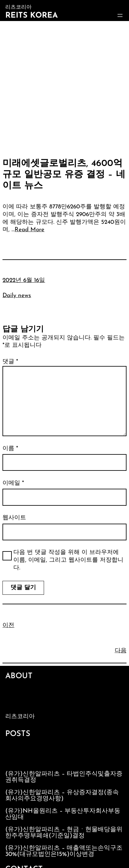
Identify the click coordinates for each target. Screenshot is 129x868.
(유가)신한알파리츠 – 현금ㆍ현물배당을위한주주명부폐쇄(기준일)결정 (64, 833)
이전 (8, 625)
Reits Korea (31, 16)
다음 (121, 651)
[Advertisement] (64, 88)
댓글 (10, 362)
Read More (29, 230)
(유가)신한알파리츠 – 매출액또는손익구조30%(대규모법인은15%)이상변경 (64, 851)
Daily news (17, 296)
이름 (10, 449)
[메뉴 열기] (120, 15)
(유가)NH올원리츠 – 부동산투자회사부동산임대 (63, 814)
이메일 (13, 483)
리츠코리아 (20, 717)
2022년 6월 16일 (24, 281)
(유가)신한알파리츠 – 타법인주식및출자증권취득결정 (64, 777)
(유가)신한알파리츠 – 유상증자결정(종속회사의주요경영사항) (62, 796)
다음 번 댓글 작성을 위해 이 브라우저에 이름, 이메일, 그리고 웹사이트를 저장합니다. (68, 560)
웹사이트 (14, 518)
